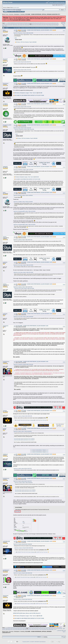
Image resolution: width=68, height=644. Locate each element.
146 (50, 24)
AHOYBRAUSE (6, 541)
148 (53, 24)
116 (54, 23)
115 (52, 23)
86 (9, 23)
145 (48, 24)
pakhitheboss (6, 570)
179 (49, 25)
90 (14, 23)
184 (58, 25)
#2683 (64, 84)
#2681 (64, 31)
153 (5, 25)
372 (6, 26)
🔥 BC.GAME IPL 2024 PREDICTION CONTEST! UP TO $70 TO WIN (29, 95)
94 (19, 23)
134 (29, 24)
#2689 (64, 263)
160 (17, 25)
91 (15, 23)
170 (34, 25)
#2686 (64, 167)
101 (28, 23)
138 (36, 24)
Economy (11, 14)
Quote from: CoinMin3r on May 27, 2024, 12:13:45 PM (23, 202)
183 (56, 25)
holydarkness (6, 362)
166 (27, 25)
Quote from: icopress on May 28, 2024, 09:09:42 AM (23, 416)
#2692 (64, 326)
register (18, 7)
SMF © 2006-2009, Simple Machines (39, 642)
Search (12, 12)
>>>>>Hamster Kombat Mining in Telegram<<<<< (39, 450)
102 (30, 23)
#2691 (64, 314)
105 (35, 23)
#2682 (64, 60)
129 (20, 24)
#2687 (64, 193)
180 (51, 25)
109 (42, 23)
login (14, 7)
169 (32, 25)
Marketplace (17, 14)
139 (38, 24)
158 (13, 25)
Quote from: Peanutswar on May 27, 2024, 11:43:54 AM (23, 170)
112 (47, 23)
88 (12, 23)
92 (17, 23)
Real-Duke (5, 59)
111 (45, 23)
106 (37, 23)
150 (56, 24)
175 (42, 25)
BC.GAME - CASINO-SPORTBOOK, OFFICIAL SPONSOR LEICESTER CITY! (43, 14)
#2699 (64, 571)
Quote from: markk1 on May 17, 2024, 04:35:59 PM (23, 431)
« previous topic (63, 23)
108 (40, 23)
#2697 (64, 479)
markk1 (5, 428)
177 (46, 25)
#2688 (64, 237)
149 (55, 24)
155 (8, 25)
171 (35, 25)
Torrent (19, 10)
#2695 (64, 429)
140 (39, 24)
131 (23, 24)
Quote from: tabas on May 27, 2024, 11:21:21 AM (22, 70)
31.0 (17, 10)
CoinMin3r (5, 104)
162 (20, 25)
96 (22, 23)
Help (9, 12)
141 (41, 24)
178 (47, 25)
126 (15, 24)
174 (41, 25)
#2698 (64, 542)
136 (33, 24)
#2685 (64, 126)
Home (6, 12)
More (23, 12)
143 (44, 24)
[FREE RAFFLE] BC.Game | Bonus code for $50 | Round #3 (27, 613)
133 (27, 24)
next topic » (64, 24)
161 (18, 25)
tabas (4, 30)
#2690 (64, 285)
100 (27, 23)
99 (25, 23)
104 (33, 23)
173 (39, 25)
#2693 (64, 362)
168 (30, 25)
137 (34, 24)
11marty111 (6, 326)
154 (6, 25)
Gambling (22, 14)
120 (5, 24)
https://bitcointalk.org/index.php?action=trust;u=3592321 (24, 439)
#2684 (64, 104)
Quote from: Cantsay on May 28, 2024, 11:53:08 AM (23, 544)
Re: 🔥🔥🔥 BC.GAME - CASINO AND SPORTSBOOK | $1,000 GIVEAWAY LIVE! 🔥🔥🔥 (36, 30)
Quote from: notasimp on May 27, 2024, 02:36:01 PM (23, 287)
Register (19, 12)
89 (13, 23)
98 (24, 23)
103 (32, 23)
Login (16, 12)
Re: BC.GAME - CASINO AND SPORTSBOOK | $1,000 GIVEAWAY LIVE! (32, 326)
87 (11, 23)
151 (58, 24)
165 (25, 25)
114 (51, 23)
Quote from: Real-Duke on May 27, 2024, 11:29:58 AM (23, 195)
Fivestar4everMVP (7, 125)
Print (64, 26)
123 (10, 24)
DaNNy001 (5, 167)
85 (8, 23)
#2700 (64, 597)
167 (29, 25)
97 (23, 23)
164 (23, 25)
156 (10, 25)
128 (18, 24)
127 (17, 24)
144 (46, 24)
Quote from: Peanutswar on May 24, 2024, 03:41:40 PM (23, 33)
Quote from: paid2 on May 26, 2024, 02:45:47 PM (22, 62)
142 (43, 24)
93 (18, 23)
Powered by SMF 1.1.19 (27, 642)
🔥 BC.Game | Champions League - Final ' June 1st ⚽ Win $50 (28, 93)
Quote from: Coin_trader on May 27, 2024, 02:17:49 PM (23, 265)
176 (44, 25)
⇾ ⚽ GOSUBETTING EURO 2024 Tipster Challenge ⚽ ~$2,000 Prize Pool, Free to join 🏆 (31, 420)
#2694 (64, 411)
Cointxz (5, 237)
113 (49, 23)
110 (44, 23)
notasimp (5, 262)
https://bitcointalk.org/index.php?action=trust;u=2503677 (24, 440)
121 (6, 24)
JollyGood (5, 454)
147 (51, 24)
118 (57, 23)
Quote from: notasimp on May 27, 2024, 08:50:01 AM (23, 240)
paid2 (21, 597)
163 (22, 25)
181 (52, 25)
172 (37, 25)
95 (20, 23)
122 (8, 24)
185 (3, 26)
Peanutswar (6, 83)
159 (15, 25)
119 (3, 24)
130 (22, 24)
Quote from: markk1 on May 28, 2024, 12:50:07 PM (23, 469)
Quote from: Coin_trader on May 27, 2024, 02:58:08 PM (23, 317)
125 (13, 24)
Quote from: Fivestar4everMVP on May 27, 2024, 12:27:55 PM (24, 211)
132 (25, 24)
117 (56, 23)
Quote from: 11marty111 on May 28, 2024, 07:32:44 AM (23, 364)
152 (3, 25)
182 (54, 25)
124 (12, 24)
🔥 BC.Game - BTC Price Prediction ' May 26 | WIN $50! (26, 42)
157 (12, 25)
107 (39, 23)
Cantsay (5, 411)
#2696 (64, 455)
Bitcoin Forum (5, 14)
